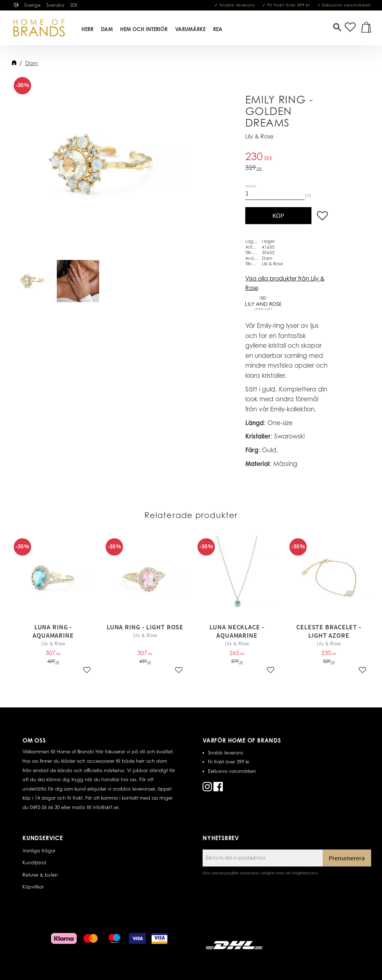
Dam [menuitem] (107, 30)
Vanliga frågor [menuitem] (39, 851)
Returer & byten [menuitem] (40, 875)
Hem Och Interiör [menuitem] (145, 30)
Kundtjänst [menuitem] (34, 863)
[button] (337, 29)
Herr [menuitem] (88, 30)
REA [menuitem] (218, 30)
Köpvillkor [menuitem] (33, 887)
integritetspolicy (305, 873)
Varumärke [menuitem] (191, 30)
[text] (286, 157)
